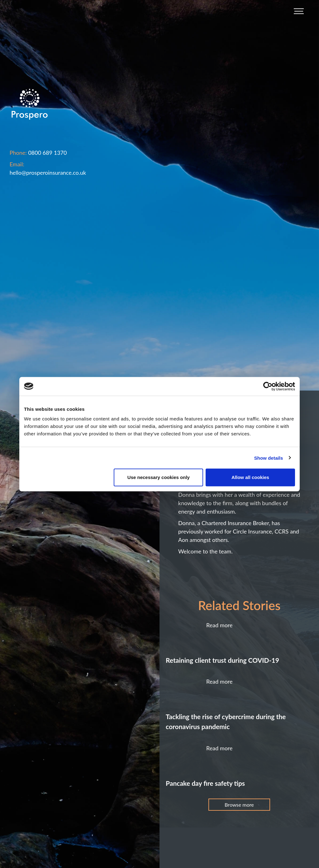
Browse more (239, 805)
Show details (269, 458)
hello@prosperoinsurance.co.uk (48, 173)
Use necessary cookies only (159, 477)
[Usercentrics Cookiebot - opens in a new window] (268, 386)
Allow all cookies (250, 477)
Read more (219, 625)
